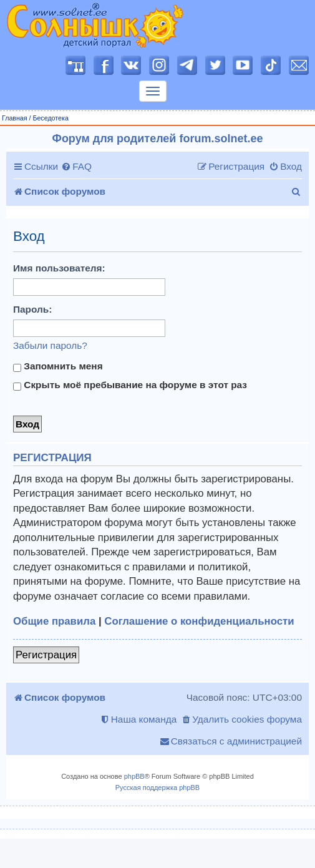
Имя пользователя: (59, 268)
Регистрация (46, 655)
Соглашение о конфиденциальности (199, 621)
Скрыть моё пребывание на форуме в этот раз (130, 385)
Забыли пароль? (50, 345)
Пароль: (32, 309)
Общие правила (54, 621)
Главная (15, 118)
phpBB (134, 776)
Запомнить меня (58, 366)
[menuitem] (76, 167)
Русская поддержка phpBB (157, 788)
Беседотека (50, 118)
